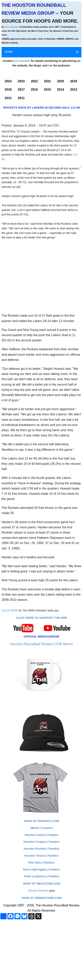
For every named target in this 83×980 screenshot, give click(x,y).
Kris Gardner (12, 27)
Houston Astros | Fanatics (42, 835)
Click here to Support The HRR (41, 618)
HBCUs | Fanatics (42, 828)
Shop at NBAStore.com (41, 884)
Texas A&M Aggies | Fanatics (41, 870)
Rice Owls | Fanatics (41, 863)
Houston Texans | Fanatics (41, 856)
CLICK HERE (10, 610)
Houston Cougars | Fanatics (41, 842)
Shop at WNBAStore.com (41, 898)
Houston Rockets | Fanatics (41, 849)
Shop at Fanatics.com (41, 821)
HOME (9, 52)
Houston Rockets (38, 891)
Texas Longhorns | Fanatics (41, 876)
